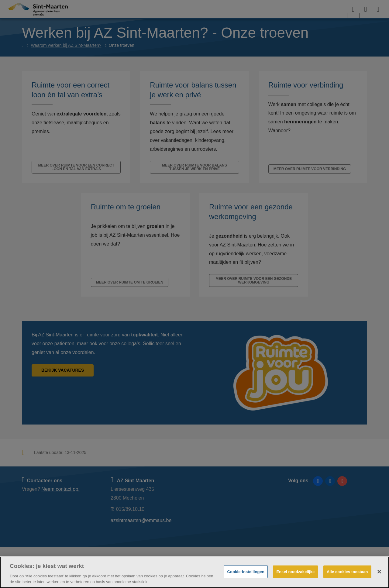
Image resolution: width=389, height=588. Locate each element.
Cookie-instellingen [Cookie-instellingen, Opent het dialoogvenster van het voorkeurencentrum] (246, 572)
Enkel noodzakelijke (295, 572)
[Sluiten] (379, 572)
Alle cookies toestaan (347, 572)
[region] (194, 572)
